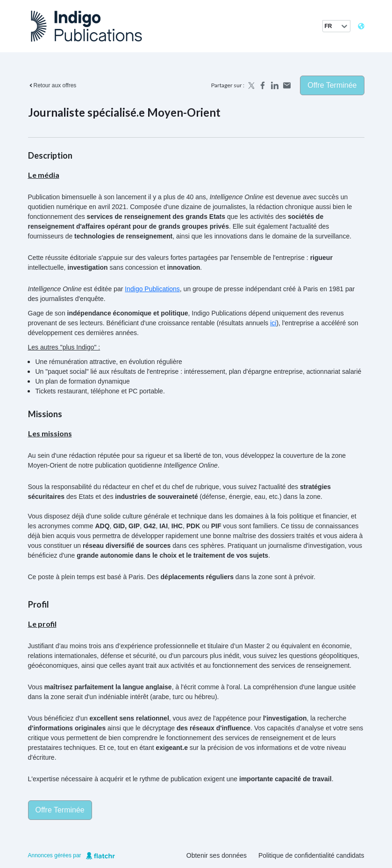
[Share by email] (287, 85)
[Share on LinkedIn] (275, 85)
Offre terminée (332, 85)
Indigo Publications (152, 289)
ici (273, 323)
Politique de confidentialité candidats (311, 855)
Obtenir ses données (217, 855)
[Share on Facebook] (263, 85)
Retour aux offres (52, 85)
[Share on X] (250, 85)
